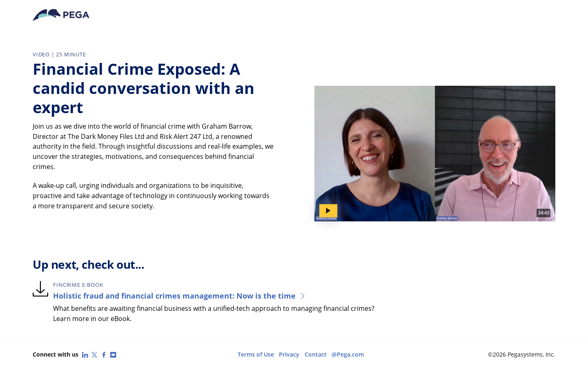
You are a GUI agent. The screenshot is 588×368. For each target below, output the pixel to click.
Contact (316, 354)
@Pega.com (348, 354)
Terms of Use (256, 354)
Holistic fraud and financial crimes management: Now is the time (180, 296)
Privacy (289, 354)
